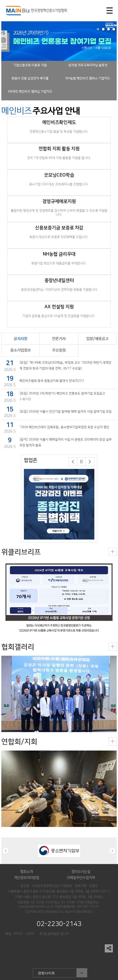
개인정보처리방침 (27, 878)
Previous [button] (6, 851)
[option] (59, 504)
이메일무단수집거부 (81, 878)
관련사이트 (60, 973)
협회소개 (27, 872)
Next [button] (112, 851)
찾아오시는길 (81, 872)
